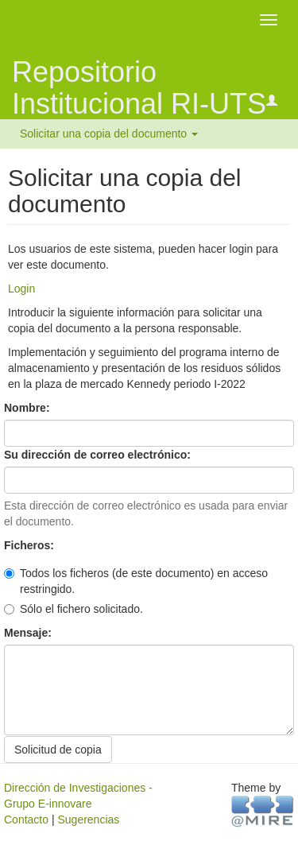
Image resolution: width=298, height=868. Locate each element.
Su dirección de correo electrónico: (99, 455)
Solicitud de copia (58, 750)
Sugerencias (88, 820)
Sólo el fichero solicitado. (74, 609)
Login (21, 289)
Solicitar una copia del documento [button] (109, 134)
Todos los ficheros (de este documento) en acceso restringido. (136, 581)
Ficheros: (31, 545)
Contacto (26, 820)
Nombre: (28, 408)
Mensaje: (29, 633)
